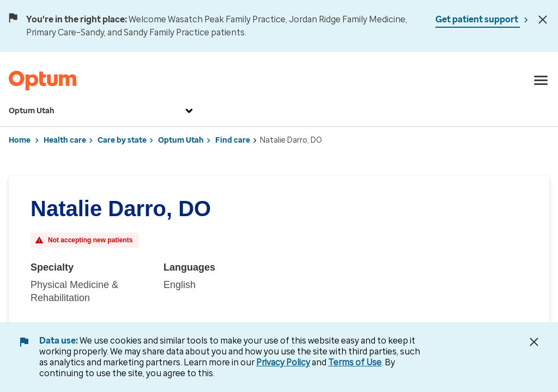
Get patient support (478, 19)
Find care (233, 140)
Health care (65, 140)
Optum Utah (102, 111)
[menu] (541, 81)
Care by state (122, 140)
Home (20, 140)
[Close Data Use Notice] (534, 342)
